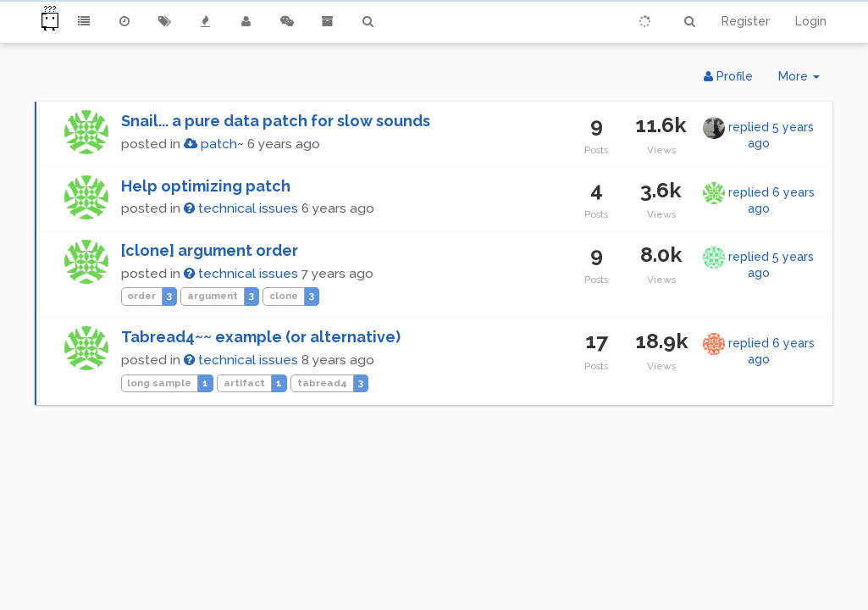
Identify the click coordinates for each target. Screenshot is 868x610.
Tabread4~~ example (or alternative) (261, 337)
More (805, 80)
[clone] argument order (210, 250)
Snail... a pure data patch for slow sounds (276, 121)
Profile (728, 76)
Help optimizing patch (206, 186)
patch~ (214, 144)
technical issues (241, 208)
